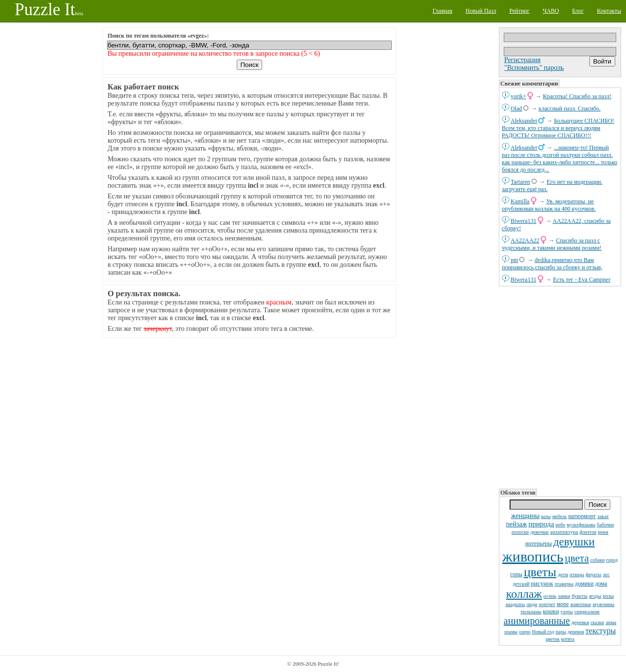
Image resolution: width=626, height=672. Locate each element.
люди (532, 604)
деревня (576, 632)
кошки (551, 611)
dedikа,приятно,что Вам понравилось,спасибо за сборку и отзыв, (552, 264)
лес (606, 574)
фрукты (593, 574)
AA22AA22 (525, 240)
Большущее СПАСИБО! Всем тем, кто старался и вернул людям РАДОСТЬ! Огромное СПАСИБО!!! (558, 128)
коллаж (524, 594)
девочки (539, 532)
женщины (525, 516)
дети (563, 574)
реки (603, 532)
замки (564, 596)
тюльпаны (531, 612)
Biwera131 (524, 221)
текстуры (601, 631)
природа (541, 524)
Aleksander (524, 121)
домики (584, 584)
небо (560, 525)
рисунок (542, 583)
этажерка (564, 584)
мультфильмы (581, 525)
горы (516, 574)
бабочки (606, 525)
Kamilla (520, 201)
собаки (597, 560)
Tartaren (520, 182)
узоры (567, 612)
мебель (559, 516)
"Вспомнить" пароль (534, 68)
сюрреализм (587, 612)
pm (514, 260)
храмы (511, 632)
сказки (597, 622)
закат (603, 516)
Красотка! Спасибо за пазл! (577, 96)
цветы (540, 572)
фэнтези (588, 532)
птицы (577, 574)
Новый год (543, 632)
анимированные (537, 621)
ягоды (595, 596)
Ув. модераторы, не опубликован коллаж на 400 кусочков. (549, 205)
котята (568, 639)
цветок (553, 639)
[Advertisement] (560, 387)
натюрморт (582, 516)
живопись (533, 556)
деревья (580, 622)
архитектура (564, 532)
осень (550, 596)
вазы (546, 516)
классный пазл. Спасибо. (570, 108)
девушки (574, 542)
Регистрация (522, 60)
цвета (577, 558)
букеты (580, 596)
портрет (547, 604)
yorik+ (518, 96)
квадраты (515, 604)
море (563, 604)
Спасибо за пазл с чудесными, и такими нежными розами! (552, 244)
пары (561, 632)
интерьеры (538, 543)
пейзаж (517, 524)
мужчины (604, 604)
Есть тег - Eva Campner (582, 280)
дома (601, 584)
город (612, 560)
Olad (516, 108)
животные (581, 604)
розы (608, 596)
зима (611, 622)
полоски (520, 532)
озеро (525, 632)
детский (521, 584)
